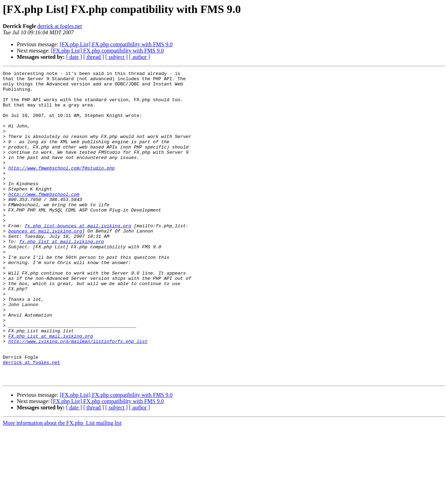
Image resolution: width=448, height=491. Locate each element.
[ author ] (140, 57)
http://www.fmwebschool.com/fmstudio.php (62, 188)
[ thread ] (94, 57)
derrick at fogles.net (60, 26)
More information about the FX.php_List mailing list (62, 485)
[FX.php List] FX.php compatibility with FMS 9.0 (116, 44)
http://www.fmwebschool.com (44, 219)
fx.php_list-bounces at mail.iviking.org (78, 257)
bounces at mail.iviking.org (45, 263)
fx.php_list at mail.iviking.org (62, 276)
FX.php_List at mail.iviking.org (51, 389)
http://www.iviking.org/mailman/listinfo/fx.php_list (78, 396)
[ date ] (74, 57)
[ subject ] (117, 57)
